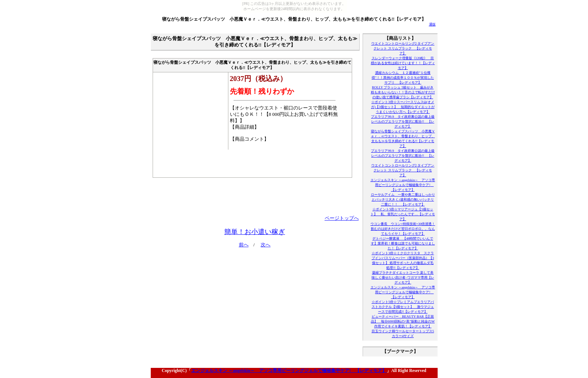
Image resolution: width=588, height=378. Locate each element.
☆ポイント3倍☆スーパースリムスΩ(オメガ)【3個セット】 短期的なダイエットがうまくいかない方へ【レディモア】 (403, 107)
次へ (265, 245)
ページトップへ (342, 218)
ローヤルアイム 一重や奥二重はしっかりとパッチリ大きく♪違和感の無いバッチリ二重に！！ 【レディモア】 (403, 199)
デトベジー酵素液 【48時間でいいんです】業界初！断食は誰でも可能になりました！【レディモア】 (403, 243)
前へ (244, 245)
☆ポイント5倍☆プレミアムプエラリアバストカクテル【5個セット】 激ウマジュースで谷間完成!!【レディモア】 (403, 307)
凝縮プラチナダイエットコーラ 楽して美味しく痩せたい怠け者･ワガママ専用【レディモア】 (403, 277)
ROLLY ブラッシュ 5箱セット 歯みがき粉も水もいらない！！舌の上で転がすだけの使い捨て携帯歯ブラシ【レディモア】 (403, 92)
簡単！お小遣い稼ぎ (255, 232)
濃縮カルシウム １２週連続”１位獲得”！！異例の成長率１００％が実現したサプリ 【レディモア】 (403, 78)
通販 (432, 24)
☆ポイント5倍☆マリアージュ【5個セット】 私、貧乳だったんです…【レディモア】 (403, 214)
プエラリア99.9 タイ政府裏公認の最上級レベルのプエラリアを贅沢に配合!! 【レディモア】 (403, 121)
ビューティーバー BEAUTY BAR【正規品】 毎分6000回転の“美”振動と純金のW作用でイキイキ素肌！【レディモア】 (403, 321)
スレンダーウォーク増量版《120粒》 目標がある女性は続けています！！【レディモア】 (403, 63)
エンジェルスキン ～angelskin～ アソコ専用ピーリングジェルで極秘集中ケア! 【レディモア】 (403, 185)
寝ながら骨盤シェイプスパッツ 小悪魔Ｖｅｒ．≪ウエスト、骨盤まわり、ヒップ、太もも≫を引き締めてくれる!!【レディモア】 (294, 19)
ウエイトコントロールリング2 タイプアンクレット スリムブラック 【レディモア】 (403, 48)
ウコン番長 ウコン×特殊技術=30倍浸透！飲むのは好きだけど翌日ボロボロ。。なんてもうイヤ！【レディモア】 (403, 229)
